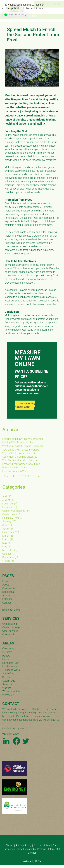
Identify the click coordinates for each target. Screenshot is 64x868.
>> (39, 476)
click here (38, 8)
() (7, 496)
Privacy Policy (24, 846)
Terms (10, 846)
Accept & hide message (16, 15)
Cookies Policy (42, 846)
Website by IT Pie (32, 861)
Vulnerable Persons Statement (42, 849)
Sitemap (32, 853)
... (36, 476)
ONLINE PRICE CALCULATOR (25, 406)
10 (32, 476)
